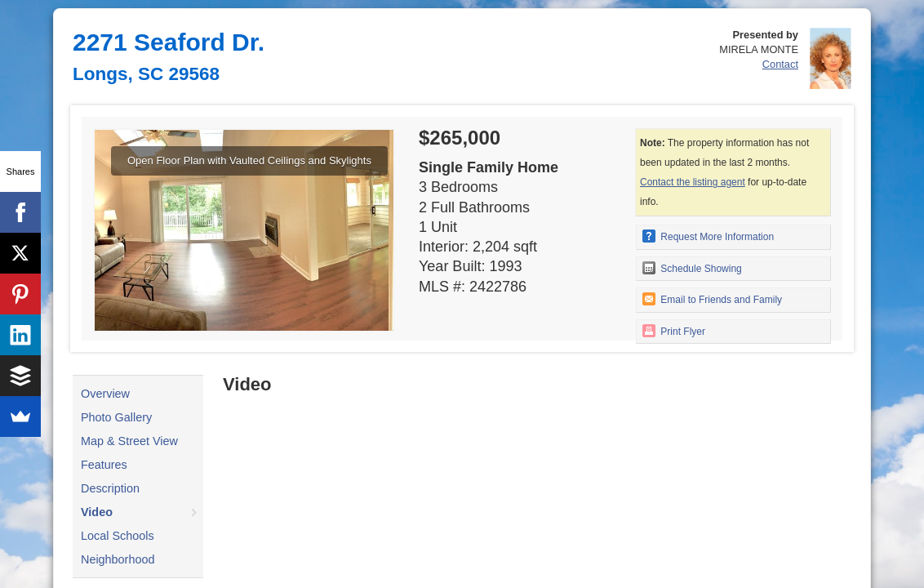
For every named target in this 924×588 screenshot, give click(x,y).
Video (97, 512)
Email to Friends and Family (712, 299)
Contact (780, 64)
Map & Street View (129, 441)
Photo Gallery (116, 417)
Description (110, 488)
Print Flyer (674, 331)
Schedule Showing (692, 268)
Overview (105, 394)
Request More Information (708, 236)
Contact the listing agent (693, 182)
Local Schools (118, 536)
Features (104, 465)
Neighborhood (118, 559)
